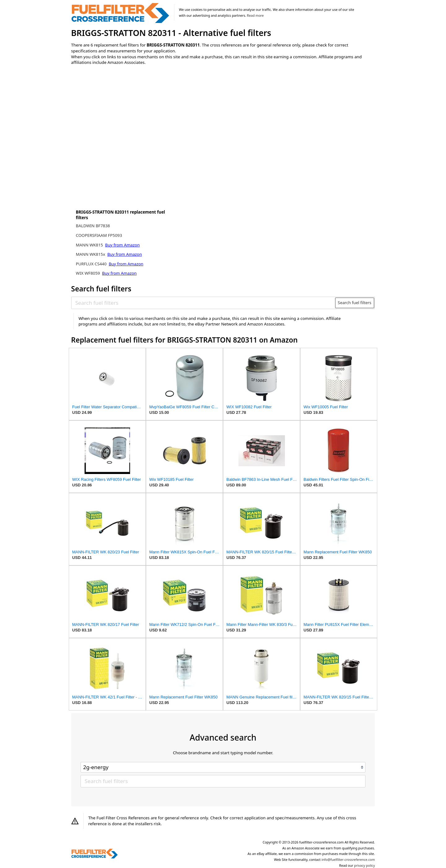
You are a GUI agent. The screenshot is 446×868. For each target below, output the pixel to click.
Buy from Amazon (122, 245)
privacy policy (364, 866)
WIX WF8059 (88, 273)
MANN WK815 (90, 245)
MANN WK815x (91, 254)
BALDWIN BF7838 (93, 226)
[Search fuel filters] (203, 303)
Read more (255, 15)
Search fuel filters (355, 303)
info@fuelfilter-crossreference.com (348, 860)
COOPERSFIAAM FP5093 (99, 235)
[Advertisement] (122, 122)
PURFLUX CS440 (92, 264)
